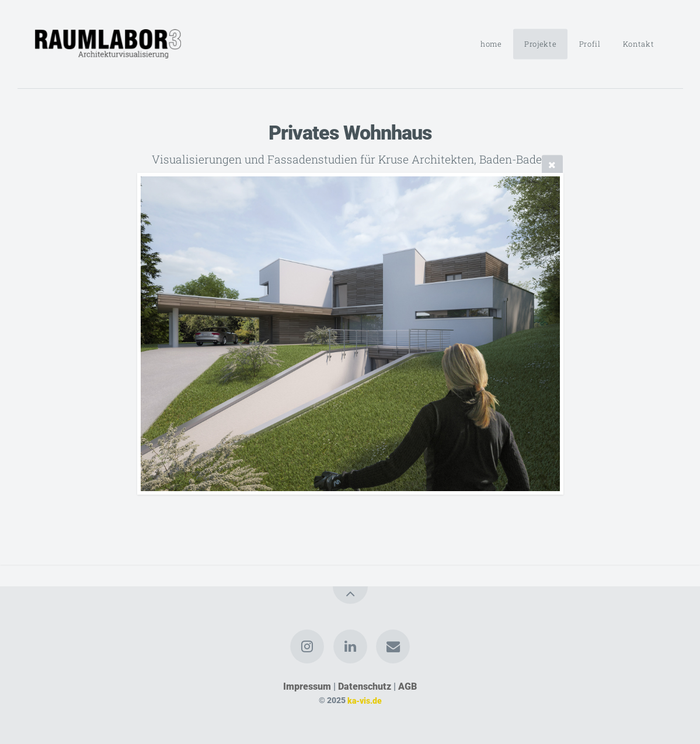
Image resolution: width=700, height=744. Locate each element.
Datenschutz (365, 686)
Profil (590, 44)
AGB (408, 686)
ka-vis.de (365, 700)
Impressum (307, 686)
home (491, 44)
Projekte (540, 44)
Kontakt (638, 44)
